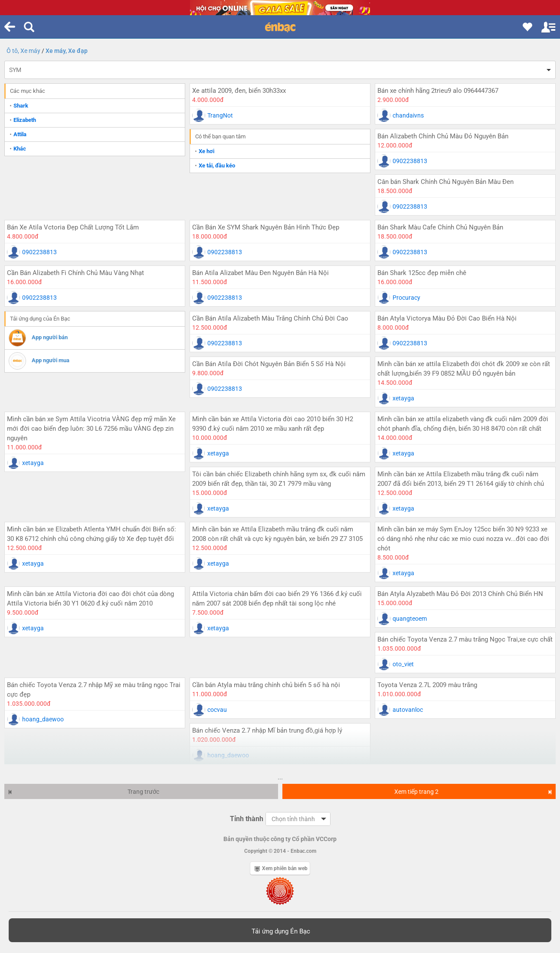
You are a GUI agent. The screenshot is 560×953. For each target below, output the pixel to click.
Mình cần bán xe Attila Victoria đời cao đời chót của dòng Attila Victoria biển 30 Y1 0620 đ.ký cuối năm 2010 (90, 599)
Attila (20, 134)
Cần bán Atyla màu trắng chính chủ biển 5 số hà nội (266, 685)
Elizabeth (25, 120)
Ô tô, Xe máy (23, 51)
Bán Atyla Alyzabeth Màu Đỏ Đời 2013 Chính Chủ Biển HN (460, 594)
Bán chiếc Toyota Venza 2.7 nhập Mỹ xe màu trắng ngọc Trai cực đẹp (94, 690)
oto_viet (403, 664)
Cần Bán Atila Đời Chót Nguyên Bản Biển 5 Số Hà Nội (269, 364)
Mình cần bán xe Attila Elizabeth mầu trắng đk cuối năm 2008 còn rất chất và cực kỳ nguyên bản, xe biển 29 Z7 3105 (277, 534)
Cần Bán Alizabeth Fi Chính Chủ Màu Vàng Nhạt (75, 273)
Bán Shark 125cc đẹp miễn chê (422, 273)
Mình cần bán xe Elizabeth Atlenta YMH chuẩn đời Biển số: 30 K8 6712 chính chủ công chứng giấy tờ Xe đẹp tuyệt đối (92, 534)
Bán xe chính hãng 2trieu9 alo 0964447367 (438, 91)
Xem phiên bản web (281, 868)
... (280, 777)
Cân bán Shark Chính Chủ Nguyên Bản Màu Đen (445, 182)
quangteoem (410, 619)
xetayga (403, 398)
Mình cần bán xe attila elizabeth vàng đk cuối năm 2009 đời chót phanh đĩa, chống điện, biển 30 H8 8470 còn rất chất (463, 424)
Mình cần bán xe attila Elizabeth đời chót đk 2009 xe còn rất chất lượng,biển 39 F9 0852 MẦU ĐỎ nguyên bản (464, 369)
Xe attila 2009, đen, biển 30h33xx (239, 91)
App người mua (51, 360)
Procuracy (406, 298)
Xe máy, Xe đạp (67, 51)
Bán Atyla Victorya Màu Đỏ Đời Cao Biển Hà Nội (447, 318)
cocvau (217, 710)
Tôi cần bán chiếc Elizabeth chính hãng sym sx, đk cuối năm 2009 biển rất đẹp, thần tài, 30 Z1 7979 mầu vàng (279, 479)
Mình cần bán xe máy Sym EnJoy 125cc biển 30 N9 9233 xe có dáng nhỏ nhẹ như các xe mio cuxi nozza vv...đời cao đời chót (463, 539)
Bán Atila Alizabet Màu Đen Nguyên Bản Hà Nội (260, 273)
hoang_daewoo (43, 719)
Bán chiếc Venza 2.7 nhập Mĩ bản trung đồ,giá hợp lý (267, 730)
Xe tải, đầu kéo (217, 165)
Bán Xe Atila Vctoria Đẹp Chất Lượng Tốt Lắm (73, 227)
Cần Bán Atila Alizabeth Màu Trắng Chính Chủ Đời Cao (270, 318)
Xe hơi (206, 151)
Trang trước (84, 792)
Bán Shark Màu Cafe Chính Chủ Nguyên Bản (440, 227)
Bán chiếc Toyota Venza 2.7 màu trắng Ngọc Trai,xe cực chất (465, 639)
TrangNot (220, 115)
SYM (15, 70)
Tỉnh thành (247, 819)
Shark (21, 106)
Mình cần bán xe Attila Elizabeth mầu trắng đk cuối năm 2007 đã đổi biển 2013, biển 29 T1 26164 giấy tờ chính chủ (461, 479)
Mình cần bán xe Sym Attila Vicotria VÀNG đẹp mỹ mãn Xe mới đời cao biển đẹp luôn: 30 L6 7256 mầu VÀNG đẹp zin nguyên (91, 429)
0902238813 (410, 161)
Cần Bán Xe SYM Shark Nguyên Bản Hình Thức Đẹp (266, 227)
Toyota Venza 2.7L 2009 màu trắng (427, 685)
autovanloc (408, 710)
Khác (20, 149)
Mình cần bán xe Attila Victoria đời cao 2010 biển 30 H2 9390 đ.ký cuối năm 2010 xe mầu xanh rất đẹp (273, 424)
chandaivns (408, 115)
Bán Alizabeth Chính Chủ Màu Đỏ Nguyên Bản (443, 136)
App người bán (50, 337)
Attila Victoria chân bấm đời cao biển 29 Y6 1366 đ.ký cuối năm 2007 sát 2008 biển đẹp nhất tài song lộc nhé (277, 599)
